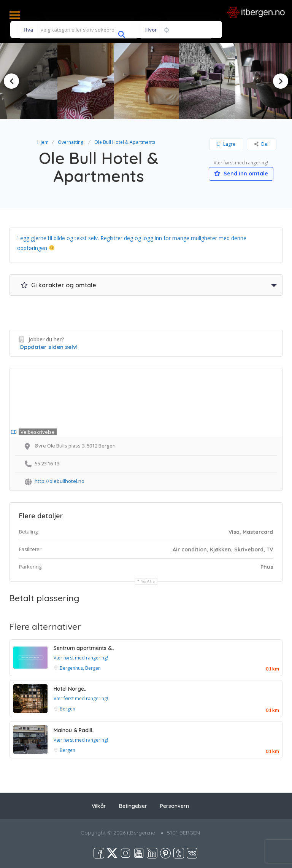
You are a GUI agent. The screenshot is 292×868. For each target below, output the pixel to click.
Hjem (43, 142)
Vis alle (148, 581)
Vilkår (99, 806)
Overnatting (71, 142)
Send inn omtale (241, 174)
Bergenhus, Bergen (80, 668)
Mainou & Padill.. (74, 730)
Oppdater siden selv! (48, 347)
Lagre (226, 144)
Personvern (175, 806)
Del (261, 144)
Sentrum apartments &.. (84, 648)
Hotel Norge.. (70, 689)
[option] (87, 81)
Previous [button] (11, 81)
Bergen (67, 709)
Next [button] (281, 81)
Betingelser (133, 806)
